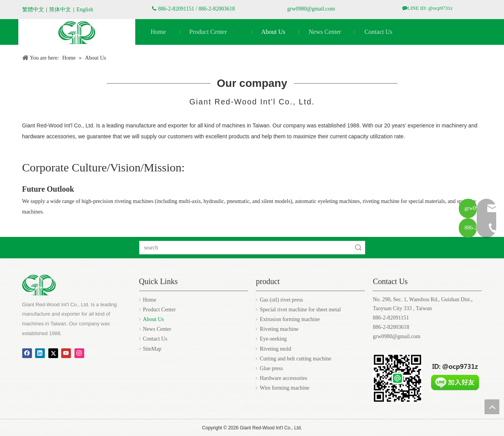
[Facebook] (27, 353)
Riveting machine (279, 329)
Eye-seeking (273, 339)
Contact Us (155, 339)
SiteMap (152, 349)
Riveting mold (275, 349)
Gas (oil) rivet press (281, 300)
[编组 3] (77, 33)
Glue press (271, 368)
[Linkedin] (40, 353)
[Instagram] (79, 353)
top (492, 407)
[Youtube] (66, 353)
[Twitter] (53, 353)
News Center (157, 329)
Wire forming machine (284, 388)
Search (358, 248)
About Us (154, 319)
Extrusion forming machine (290, 319)
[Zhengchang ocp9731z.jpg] (397, 378)
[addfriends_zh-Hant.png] (455, 374)
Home (150, 300)
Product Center (159, 310)
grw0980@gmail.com (311, 9)
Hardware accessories (283, 378)
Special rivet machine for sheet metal (300, 310)
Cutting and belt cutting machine (295, 359)
